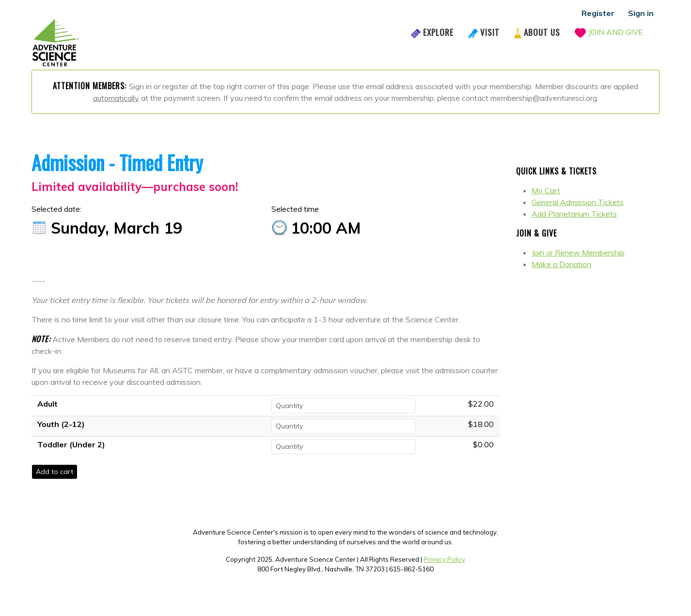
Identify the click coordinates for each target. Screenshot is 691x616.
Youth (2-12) (61, 424)
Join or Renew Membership (578, 253)
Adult (47, 404)
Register (598, 13)
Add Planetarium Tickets (574, 214)
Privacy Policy (444, 559)
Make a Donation (561, 264)
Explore (438, 32)
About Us (542, 32)
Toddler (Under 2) (71, 444)
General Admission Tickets (578, 202)
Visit (490, 32)
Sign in (641, 13)
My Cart (546, 190)
